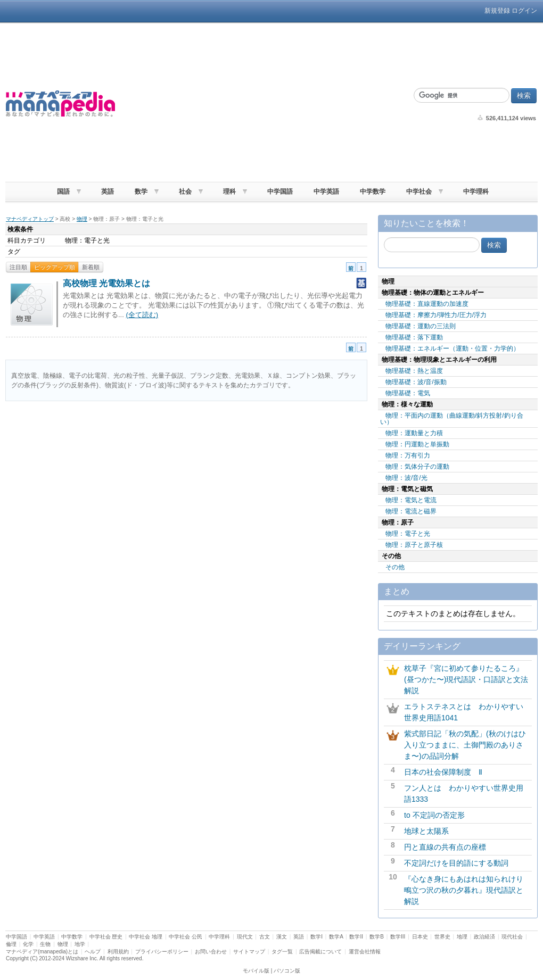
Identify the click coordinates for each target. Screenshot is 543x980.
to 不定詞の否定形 (434, 815)
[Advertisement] (263, 104)
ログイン (524, 11)
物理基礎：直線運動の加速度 (427, 304)
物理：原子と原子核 (414, 545)
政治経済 (484, 937)
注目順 (18, 267)
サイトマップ (249, 952)
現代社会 (512, 937)
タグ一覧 (282, 952)
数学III (398, 937)
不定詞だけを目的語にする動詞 (456, 863)
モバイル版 (256, 971)
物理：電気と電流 (411, 500)
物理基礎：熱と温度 (414, 371)
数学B (377, 937)
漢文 (282, 937)
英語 (108, 192)
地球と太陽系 (426, 831)
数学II (356, 937)
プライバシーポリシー (162, 952)
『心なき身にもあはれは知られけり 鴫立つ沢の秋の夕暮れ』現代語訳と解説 (467, 890)
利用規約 (118, 952)
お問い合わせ (211, 952)
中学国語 (280, 192)
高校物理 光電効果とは (106, 283)
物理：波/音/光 (406, 478)
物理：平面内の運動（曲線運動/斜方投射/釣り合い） (452, 419)
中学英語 (326, 192)
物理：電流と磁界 (411, 511)
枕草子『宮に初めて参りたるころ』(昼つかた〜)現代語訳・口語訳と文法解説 (466, 679)
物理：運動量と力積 (414, 433)
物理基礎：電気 (408, 393)
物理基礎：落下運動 (414, 337)
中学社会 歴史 (106, 937)
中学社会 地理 (146, 937)
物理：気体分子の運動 (417, 467)
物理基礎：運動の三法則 (421, 326)
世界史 (442, 937)
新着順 (91, 267)
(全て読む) (142, 315)
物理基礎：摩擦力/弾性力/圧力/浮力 (436, 315)
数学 (141, 192)
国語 (63, 192)
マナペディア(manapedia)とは (42, 952)
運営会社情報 (365, 952)
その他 (395, 567)
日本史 (420, 937)
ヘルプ (93, 952)
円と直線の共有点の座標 (445, 847)
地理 (462, 937)
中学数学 (373, 192)
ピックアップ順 (55, 267)
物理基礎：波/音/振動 (416, 382)
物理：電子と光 (408, 534)
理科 (229, 192)
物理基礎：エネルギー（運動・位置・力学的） (452, 348)
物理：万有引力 (408, 455)
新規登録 (497, 11)
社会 (185, 192)
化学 (28, 944)
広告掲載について (320, 952)
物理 (82, 219)
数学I (316, 937)
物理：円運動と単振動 (417, 444)
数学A (336, 937)
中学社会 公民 (186, 937)
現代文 (245, 937)
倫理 (11, 944)
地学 (80, 944)
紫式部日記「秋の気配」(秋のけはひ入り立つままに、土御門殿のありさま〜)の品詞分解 (465, 745)
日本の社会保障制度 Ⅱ (443, 772)
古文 (265, 937)
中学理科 (476, 192)
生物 (45, 944)
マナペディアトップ (30, 219)
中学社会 (419, 192)
